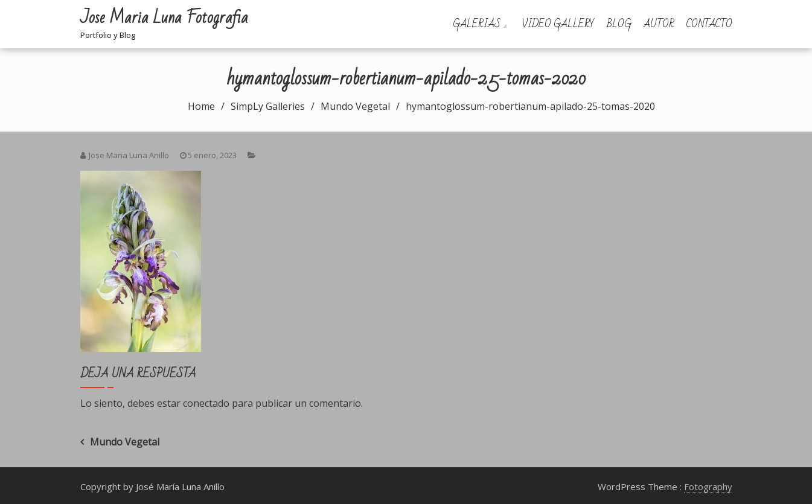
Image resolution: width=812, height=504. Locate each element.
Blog (619, 24)
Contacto (709, 24)
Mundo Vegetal (125, 442)
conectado (206, 403)
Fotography (708, 486)
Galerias (477, 24)
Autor (659, 24)
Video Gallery (558, 24)
